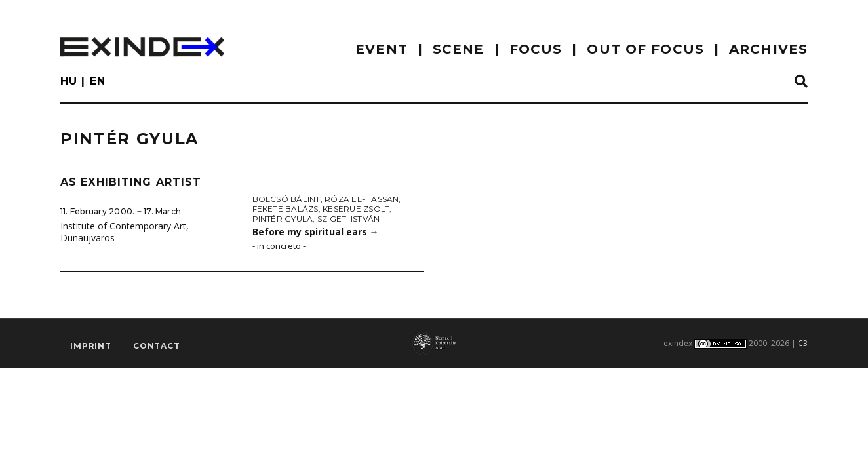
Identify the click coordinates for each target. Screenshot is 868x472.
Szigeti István (348, 219)
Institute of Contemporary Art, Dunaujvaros (125, 232)
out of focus (645, 49)
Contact (157, 346)
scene (459, 49)
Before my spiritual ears (316, 232)
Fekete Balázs (286, 209)
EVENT (382, 49)
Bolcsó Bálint (286, 199)
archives (768, 49)
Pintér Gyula (283, 219)
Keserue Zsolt (356, 209)
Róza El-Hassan (362, 199)
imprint (91, 346)
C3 (803, 343)
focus (536, 49)
